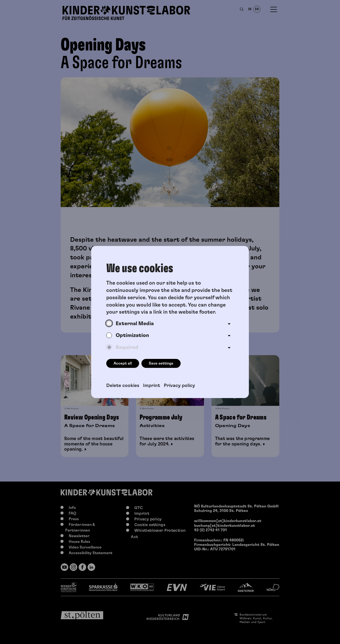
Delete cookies (123, 386)
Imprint (152, 386)
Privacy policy (179, 386)
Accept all (123, 363)
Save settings (161, 363)
